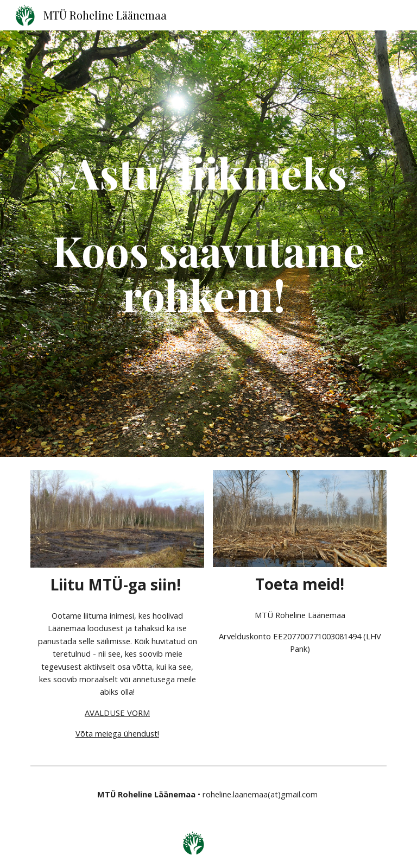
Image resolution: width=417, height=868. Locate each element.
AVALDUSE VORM (117, 713)
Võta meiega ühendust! (117, 733)
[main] (208, 244)
